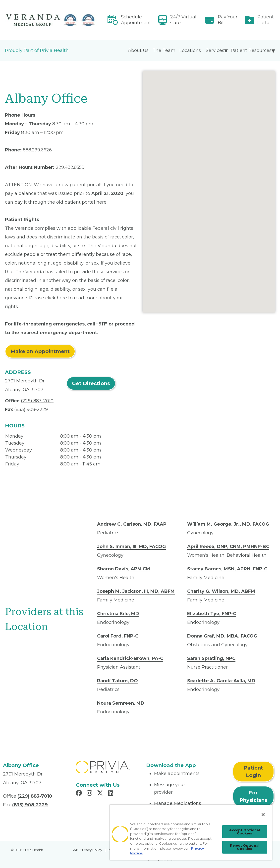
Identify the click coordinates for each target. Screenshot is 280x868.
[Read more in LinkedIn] (111, 794)
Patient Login (253, 772)
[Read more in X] (101, 794)
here (101, 202)
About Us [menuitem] (138, 50)
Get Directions (91, 383)
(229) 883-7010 (37, 401)
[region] (191, 832)
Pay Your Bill (228, 20)
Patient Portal (266, 20)
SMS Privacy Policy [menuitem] (87, 850)
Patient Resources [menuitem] (251, 50)
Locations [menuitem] (190, 50)
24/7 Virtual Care (183, 20)
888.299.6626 (37, 150)
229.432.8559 (70, 167)
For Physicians (253, 796)
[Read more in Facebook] (80, 794)
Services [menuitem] (215, 50)
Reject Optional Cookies (245, 847)
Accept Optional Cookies (245, 832)
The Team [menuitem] (164, 50)
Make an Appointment (40, 351)
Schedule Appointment (136, 20)
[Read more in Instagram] (90, 794)
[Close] (263, 815)
